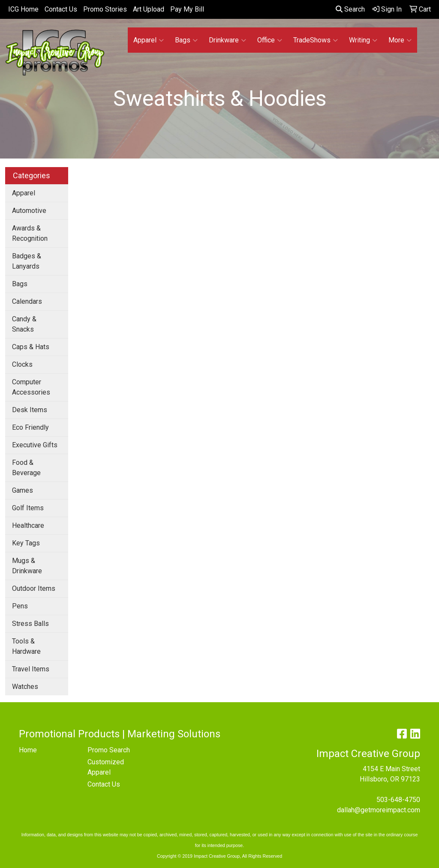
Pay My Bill (187, 9)
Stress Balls (30, 624)
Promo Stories (105, 9)
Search (350, 9)
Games (23, 490)
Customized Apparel (106, 767)
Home (28, 750)
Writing (363, 40)
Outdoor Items (34, 588)
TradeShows (316, 40)
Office (270, 40)
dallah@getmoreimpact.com (379, 810)
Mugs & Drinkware (27, 566)
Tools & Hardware (26, 646)
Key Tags (26, 543)
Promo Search (109, 750)
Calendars (27, 301)
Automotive (29, 211)
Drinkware (227, 40)
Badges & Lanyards (27, 261)
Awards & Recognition (30, 233)
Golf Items (28, 508)
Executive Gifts (35, 445)
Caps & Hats (31, 347)
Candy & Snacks (24, 324)
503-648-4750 (398, 800)
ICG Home (23, 9)
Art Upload (149, 9)
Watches (25, 687)
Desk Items (30, 410)
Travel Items (31, 669)
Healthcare (28, 525)
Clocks (22, 364)
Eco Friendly (30, 427)
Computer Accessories (31, 387)
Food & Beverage (26, 468)
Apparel (149, 40)
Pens (20, 606)
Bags (186, 40)
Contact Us (61, 9)
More (400, 40)
